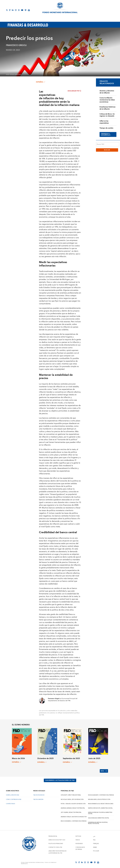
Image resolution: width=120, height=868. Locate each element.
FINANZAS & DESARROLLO (106, 134)
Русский (96, 851)
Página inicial (53, 836)
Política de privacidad (56, 844)
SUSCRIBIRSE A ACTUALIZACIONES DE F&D (60, 780)
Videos (78, 840)
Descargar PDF (74, 91)
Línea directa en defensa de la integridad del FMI (57, 852)
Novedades (79, 844)
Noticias (78, 836)
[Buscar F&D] (108, 144)
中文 (94, 840)
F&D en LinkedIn (38, 799)
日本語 (95, 847)
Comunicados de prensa (80, 848)
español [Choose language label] (41, 82)
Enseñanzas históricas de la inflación (107, 108)
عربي (94, 836)
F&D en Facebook (39, 795)
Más (104, 771)
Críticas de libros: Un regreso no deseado (107, 115)
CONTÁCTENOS (11, 804)
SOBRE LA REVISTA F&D (13, 795)
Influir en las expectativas (104, 122)
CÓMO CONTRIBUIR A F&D (14, 799)
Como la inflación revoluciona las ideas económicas (107, 100)
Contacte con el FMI (55, 847)
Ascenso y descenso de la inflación (107, 92)
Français (96, 844)
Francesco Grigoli (16, 45)
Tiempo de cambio (106, 128)
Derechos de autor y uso (57, 840)
